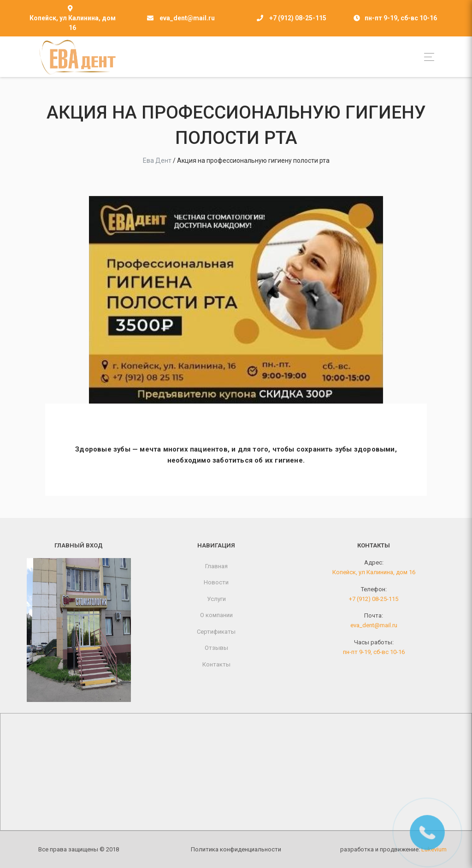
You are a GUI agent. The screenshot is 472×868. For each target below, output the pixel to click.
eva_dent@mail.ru (187, 18)
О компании (216, 615)
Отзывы (216, 648)
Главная (216, 566)
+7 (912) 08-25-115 (298, 18)
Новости (216, 582)
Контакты (216, 664)
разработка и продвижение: (393, 849)
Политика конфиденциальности (236, 849)
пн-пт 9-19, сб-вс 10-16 (374, 652)
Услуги (216, 599)
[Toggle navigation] (427, 57)
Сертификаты (216, 632)
